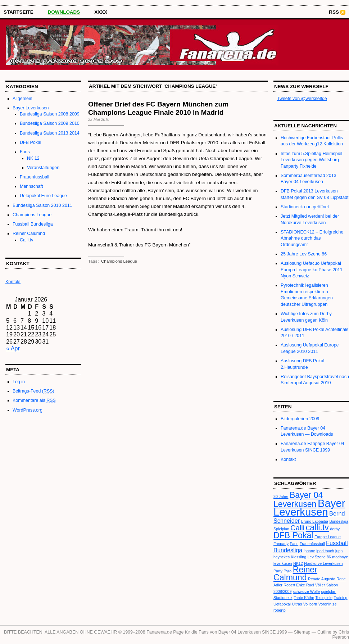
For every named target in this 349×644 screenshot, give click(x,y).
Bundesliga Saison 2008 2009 (50, 114)
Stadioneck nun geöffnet (305, 207)
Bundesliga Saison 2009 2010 (50, 123)
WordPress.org (28, 410)
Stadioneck (283, 598)
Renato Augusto (322, 579)
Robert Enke (294, 585)
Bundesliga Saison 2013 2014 (50, 133)
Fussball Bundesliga (33, 224)
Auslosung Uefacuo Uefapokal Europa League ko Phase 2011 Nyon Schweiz (312, 270)
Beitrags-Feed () (33, 391)
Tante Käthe (304, 598)
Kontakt (288, 459)
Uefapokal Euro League (43, 196)
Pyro (287, 571)
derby (335, 529)
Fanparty (281, 544)
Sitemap (302, 632)
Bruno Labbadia (315, 521)
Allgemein (22, 99)
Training (340, 598)
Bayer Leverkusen (31, 108)
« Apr (13, 348)
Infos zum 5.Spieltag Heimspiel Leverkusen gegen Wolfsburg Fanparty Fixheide (311, 160)
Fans (25, 152)
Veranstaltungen (43, 168)
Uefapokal (282, 604)
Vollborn (310, 604)
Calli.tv (26, 240)
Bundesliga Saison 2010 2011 (42, 205)
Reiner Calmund (295, 573)
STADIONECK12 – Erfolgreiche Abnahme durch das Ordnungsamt (312, 238)
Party (278, 571)
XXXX (101, 12)
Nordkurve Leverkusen (323, 563)
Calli (297, 528)
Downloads (64, 12)
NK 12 (33, 158)
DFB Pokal (31, 142)
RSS (334, 12)
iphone (309, 551)
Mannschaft (31, 186)
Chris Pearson (341, 635)
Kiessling (299, 557)
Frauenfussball (35, 177)
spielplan (329, 591)
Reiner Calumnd (29, 233)
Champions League (32, 215)
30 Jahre (281, 496)
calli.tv (317, 527)
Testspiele (324, 598)
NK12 (298, 563)
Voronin (325, 604)
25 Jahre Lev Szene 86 (304, 254)
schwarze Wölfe (306, 591)
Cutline (324, 632)
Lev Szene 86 (319, 557)
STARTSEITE (19, 12)
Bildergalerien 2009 (300, 419)
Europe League (328, 537)
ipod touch (325, 551)
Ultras (297, 604)
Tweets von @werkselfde (302, 99)
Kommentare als (34, 401)
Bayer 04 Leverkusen (298, 499)
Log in (19, 382)
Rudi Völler (316, 585)
